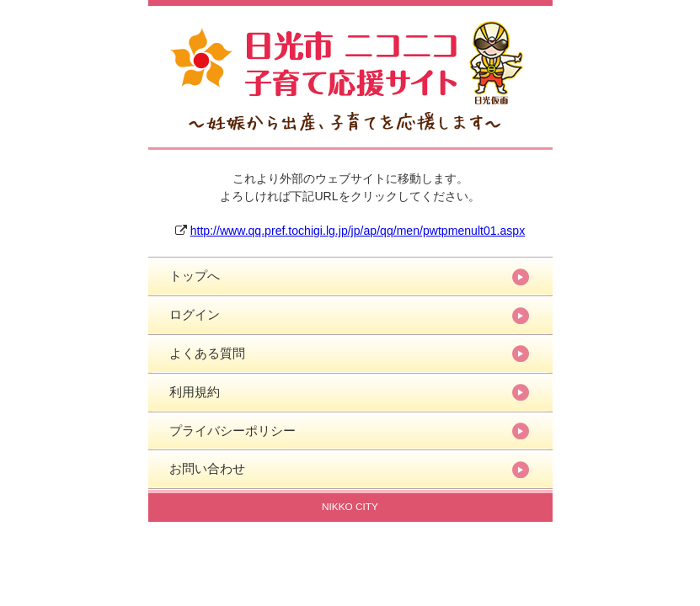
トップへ (195, 276)
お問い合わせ (207, 468)
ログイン (195, 314)
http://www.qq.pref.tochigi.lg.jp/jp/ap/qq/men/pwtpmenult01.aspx (358, 231)
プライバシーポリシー (232, 431)
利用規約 (195, 392)
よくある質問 (207, 353)
